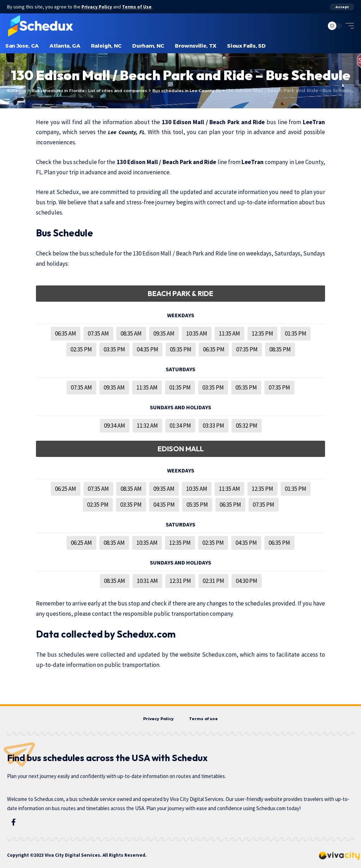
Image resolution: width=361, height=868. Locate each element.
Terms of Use (140, 7)
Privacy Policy (98, 7)
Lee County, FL (127, 132)
